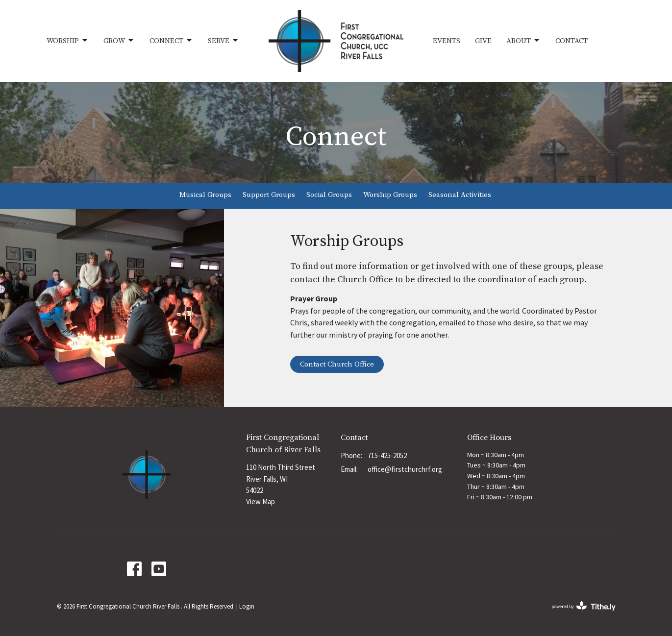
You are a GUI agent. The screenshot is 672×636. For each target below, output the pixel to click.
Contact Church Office (337, 364)
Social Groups (329, 195)
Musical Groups (205, 195)
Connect (171, 41)
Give (483, 41)
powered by (584, 606)
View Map (261, 501)
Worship (68, 41)
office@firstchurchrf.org (405, 469)
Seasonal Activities (460, 195)
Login (247, 606)
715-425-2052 (387, 455)
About (523, 41)
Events (447, 41)
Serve (224, 41)
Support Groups (269, 195)
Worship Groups (390, 195)
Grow (119, 41)
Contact (572, 41)
